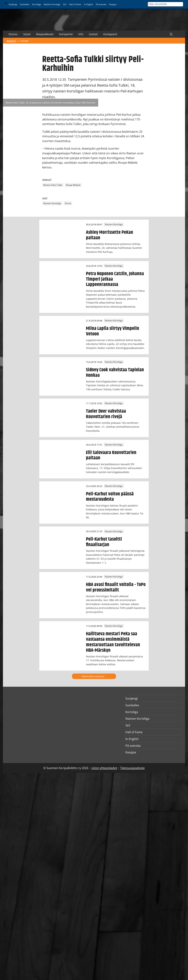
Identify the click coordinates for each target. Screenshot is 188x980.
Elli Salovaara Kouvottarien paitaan (111, 455)
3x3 (65, 4)
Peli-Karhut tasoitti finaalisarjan (104, 542)
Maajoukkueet (45, 34)
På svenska (101, 4)
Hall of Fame (75, 4)
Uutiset (93, 34)
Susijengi (13, 4)
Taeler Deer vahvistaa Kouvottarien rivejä (106, 414)
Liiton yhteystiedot (104, 768)
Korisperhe (66, 34)
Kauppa (113, 4)
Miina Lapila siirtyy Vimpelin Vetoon (113, 331)
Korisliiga (37, 4)
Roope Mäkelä (73, 185)
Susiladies (25, 4)
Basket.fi (11, 41)
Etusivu (13, 34)
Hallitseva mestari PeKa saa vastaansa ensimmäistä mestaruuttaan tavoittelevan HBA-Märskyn (113, 642)
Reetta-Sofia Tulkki (53, 185)
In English (88, 4)
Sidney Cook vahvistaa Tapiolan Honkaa (115, 373)
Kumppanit (110, 34)
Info (81, 34)
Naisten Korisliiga (52, 4)
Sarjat (27, 34)
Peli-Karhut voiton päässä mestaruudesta (110, 497)
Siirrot (68, 203)
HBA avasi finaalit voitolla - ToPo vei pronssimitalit (116, 587)
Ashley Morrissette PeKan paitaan (110, 235)
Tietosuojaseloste (132, 768)
